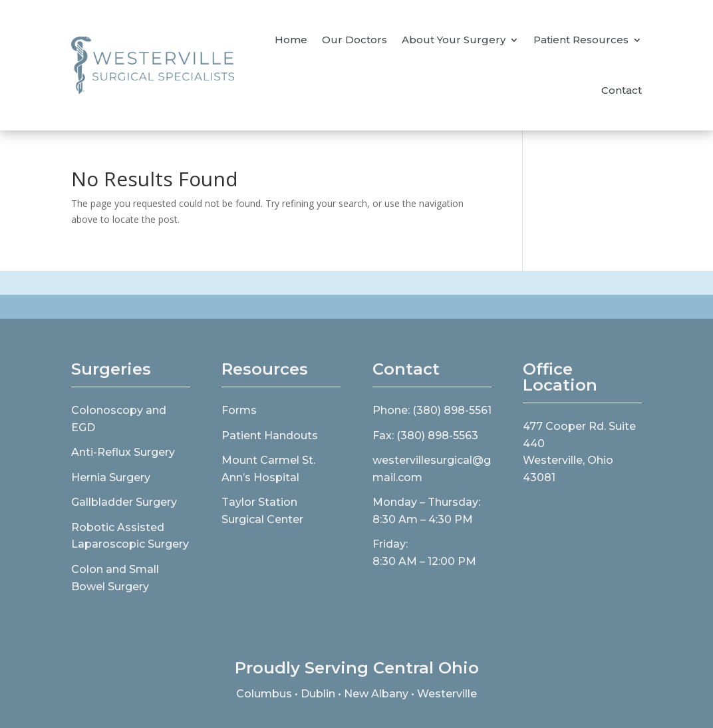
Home (291, 40)
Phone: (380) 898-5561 (432, 410)
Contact (622, 90)
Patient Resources (581, 40)
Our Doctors (355, 40)
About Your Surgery (454, 40)
